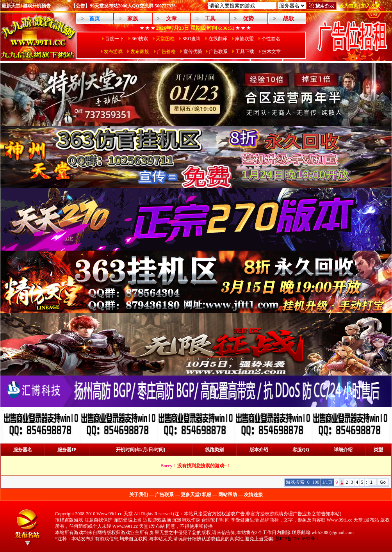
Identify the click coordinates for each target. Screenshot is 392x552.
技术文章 (271, 52)
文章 (171, 19)
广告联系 (218, 52)
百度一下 (114, 39)
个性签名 (271, 39)
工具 (210, 19)
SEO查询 (192, 39)
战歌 (289, 19)
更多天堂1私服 (196, 495)
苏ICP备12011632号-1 (297, 539)
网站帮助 (228, 495)
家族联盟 (244, 39)
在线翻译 (218, 39)
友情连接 (253, 495)
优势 (248, 19)
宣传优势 (193, 52)
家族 (133, 19)
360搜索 (140, 39)
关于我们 (139, 495)
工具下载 (245, 52)
